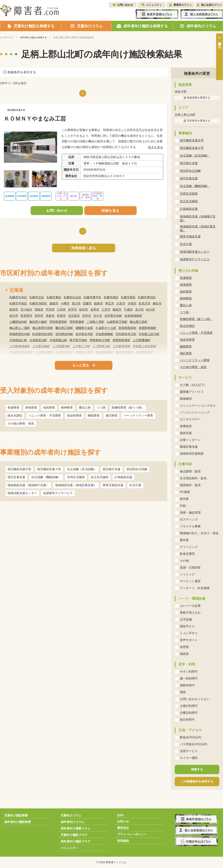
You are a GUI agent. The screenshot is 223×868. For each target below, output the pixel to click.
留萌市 (14, 310)
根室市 (117, 310)
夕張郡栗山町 (58, 340)
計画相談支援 (123, 477)
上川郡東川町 (101, 346)
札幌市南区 (111, 297)
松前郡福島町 (133, 316)
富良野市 (26, 316)
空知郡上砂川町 (149, 334)
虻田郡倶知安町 (43, 334)
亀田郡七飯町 (38, 322)
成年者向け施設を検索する (33, 37)
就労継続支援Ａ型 (49, 469)
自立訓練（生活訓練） (82, 469)
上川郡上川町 (81, 346)
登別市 (39, 316)
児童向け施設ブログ (74, 835)
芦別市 (50, 310)
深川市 (14, 316)
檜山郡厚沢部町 (43, 328)
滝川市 (139, 310)
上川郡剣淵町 (44, 352)
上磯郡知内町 (18, 322)
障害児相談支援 (113, 485)
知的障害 (49, 408)
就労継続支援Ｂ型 (19, 469)
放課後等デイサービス (58, 493)
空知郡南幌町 (104, 334)
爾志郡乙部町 (64, 328)
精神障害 (67, 408)
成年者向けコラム (72, 822)
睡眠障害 (94, 416)
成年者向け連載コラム (75, 828)
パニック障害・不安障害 (45, 416)
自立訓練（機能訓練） (46, 477)
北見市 (121, 303)
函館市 (54, 303)
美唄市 (39, 310)
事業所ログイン (183, 5)
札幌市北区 (37, 297)
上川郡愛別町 (61, 346)
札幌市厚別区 (147, 297)
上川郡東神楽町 (20, 346)
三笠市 (106, 310)
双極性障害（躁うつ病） (128, 408)
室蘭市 (87, 303)
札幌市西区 (128, 297)
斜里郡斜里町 (145, 352)
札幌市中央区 (18, 297)
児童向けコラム (71, 815)
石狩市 (87, 316)
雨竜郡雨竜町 (122, 340)
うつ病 (101, 408)
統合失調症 (15, 416)
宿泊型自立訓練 (137, 469)
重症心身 (85, 408)
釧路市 (98, 303)
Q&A (120, 815)
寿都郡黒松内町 (20, 334)
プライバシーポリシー (132, 834)
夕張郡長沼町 (38, 340)
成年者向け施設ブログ (75, 841)
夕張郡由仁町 (18, 340)
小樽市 (65, 303)
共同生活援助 (76, 477)
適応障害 (111, 416)
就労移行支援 (111, 469)
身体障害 (31, 408)
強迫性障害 (74, 416)
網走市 (157, 303)
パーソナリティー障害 (138, 416)
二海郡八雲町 (96, 322)
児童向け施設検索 (16, 815)
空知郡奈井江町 (126, 334)
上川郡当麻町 (41, 346)
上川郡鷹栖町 (142, 340)
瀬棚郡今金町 (84, 328)
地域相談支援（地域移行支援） (28, 485)
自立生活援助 (100, 477)
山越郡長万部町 (117, 322)
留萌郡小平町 (84, 352)
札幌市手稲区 (18, 303)
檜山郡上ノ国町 (20, 328)
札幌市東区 (54, 297)
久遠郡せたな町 (106, 328)
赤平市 (72, 310)
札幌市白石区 (72, 297)
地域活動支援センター (22, 493)
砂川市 (151, 310)
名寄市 (95, 310)
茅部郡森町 (77, 322)
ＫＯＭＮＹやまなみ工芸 (35, 119)
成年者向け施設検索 (17, 822)
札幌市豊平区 (93, 297)
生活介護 (135, 485)
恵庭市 (50, 316)
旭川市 (76, 303)
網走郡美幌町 (104, 352)
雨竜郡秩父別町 (100, 340)
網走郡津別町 (125, 352)
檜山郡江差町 (139, 322)
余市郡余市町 (84, 334)
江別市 (61, 310)
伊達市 (61, 316)
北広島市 (74, 316)
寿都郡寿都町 (148, 328)
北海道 (16, 290)
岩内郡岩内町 (64, 334)
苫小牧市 (26, 310)
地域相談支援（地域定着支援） (76, 485)
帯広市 (110, 303)
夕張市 (132, 303)
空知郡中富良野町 (21, 352)
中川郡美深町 (64, 352)
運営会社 (123, 828)
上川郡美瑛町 (122, 346)
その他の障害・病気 (21, 424)
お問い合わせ (125, 5)
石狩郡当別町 (113, 316)
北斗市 (98, 316)
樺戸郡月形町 (78, 340)
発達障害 (13, 408)
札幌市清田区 (38, 303)
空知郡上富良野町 (145, 346)
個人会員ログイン (211, 5)
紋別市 (84, 310)
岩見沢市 (145, 303)
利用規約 (123, 841)
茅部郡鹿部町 (58, 322)
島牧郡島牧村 (127, 328)
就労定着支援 (16, 477)
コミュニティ (154, 5)
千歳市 (128, 310)
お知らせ (123, 821)
